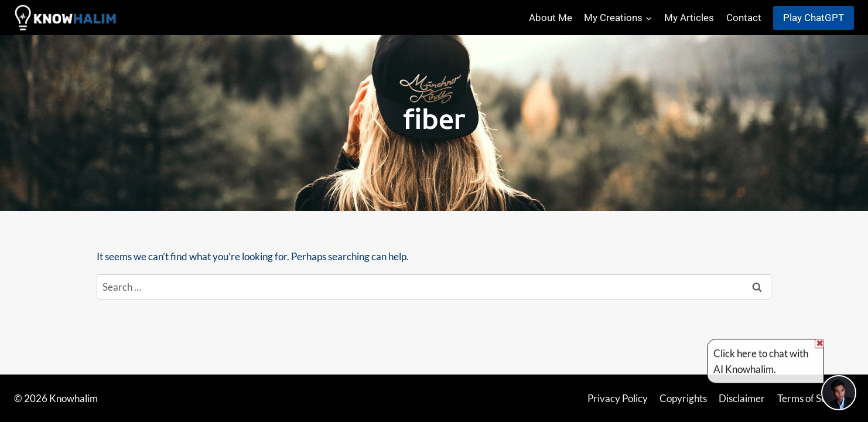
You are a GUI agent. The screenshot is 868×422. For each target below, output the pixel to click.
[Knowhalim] (67, 18)
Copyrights (683, 398)
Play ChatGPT (814, 18)
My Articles (689, 18)
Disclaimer (742, 398)
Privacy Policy (618, 398)
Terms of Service (813, 398)
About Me (551, 18)
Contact (744, 18)
